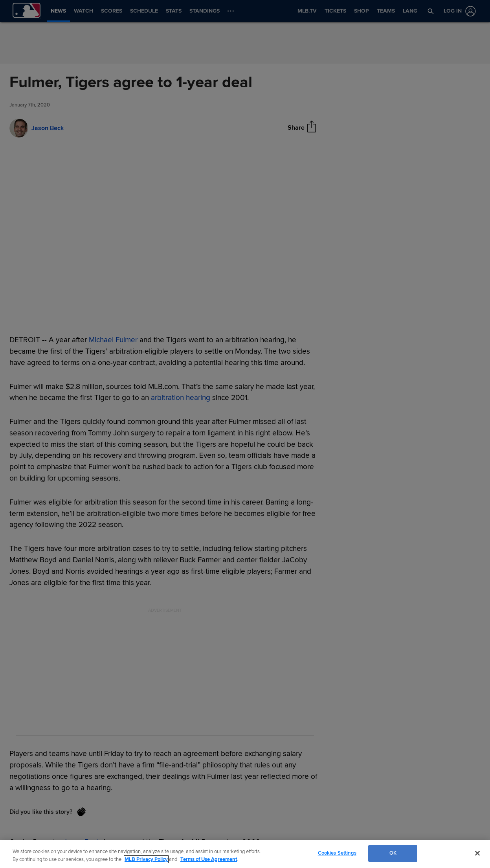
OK (393, 853)
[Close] (477, 853)
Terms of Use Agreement (209, 859)
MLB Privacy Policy (146, 859)
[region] (245, 854)
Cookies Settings (337, 853)
